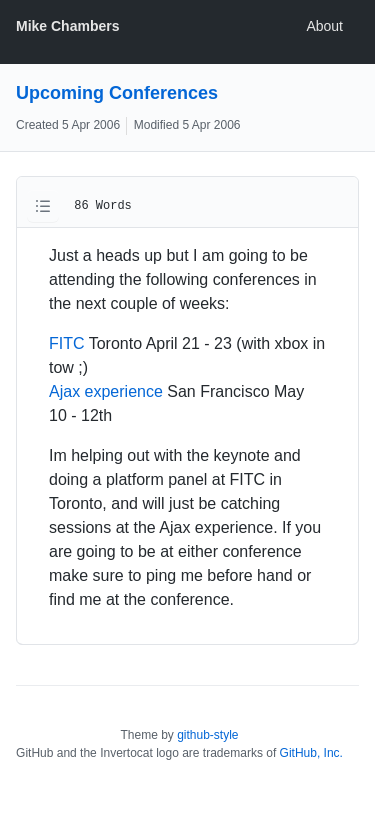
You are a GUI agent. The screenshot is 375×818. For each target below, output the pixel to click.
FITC (67, 343)
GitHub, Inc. (311, 753)
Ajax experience (106, 391)
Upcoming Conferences (117, 93)
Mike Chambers (67, 26)
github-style (207, 735)
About (324, 26)
